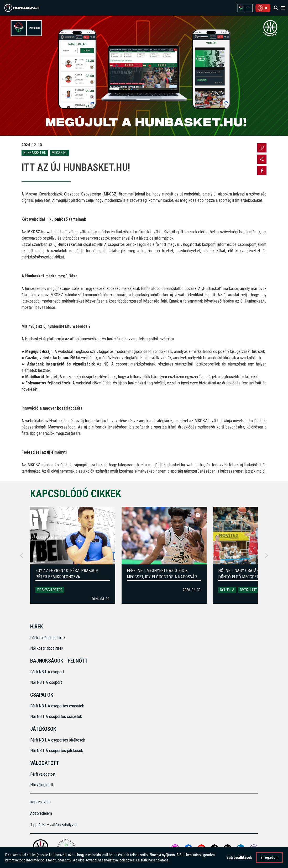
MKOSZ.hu (60, 153)
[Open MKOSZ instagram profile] (262, 159)
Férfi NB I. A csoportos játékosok (58, 740)
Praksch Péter (50, 590)
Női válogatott (42, 785)
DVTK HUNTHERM (253, 590)
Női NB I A (227, 590)
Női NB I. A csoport (46, 682)
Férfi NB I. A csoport (47, 672)
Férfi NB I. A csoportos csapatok (58, 706)
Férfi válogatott (43, 774)
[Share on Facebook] (262, 170)
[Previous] (22, 555)
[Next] (266, 555)
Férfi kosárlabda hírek (48, 638)
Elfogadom (269, 858)
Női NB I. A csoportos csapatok (57, 716)
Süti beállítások (239, 858)
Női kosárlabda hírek (47, 648)
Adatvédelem (41, 813)
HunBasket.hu (35, 153)
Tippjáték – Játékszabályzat (54, 825)
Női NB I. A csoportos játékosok (57, 751)
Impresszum (40, 802)
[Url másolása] (262, 148)
